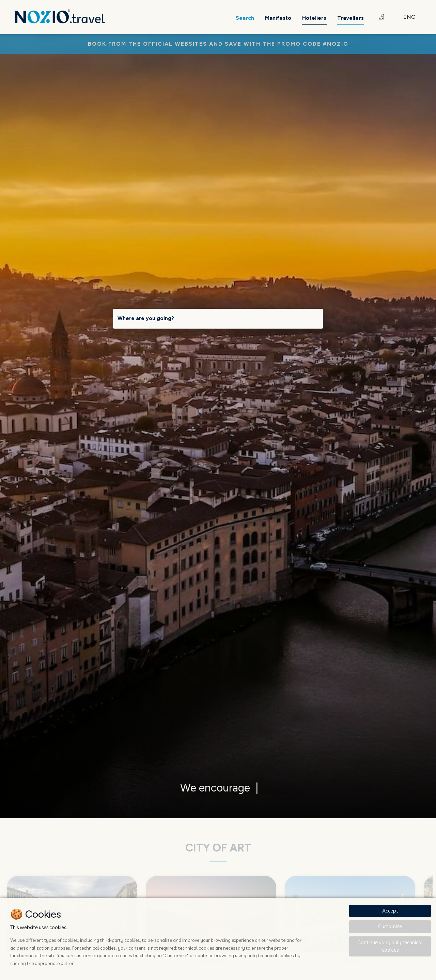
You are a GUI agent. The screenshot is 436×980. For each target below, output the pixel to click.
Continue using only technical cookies (390, 946)
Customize (390, 926)
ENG (409, 17)
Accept (390, 911)
